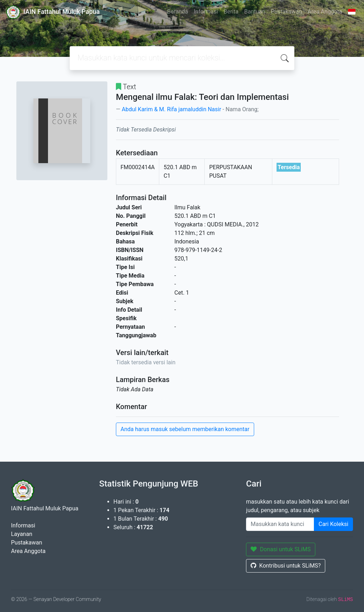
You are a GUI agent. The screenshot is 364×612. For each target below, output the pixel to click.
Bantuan (255, 12)
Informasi (206, 12)
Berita (231, 12)
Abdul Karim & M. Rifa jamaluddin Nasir (171, 109)
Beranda (178, 12)
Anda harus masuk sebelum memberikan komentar (185, 429)
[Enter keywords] (280, 524)
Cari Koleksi (333, 524)
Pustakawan (286, 12)
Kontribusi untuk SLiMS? (286, 566)
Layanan (22, 534)
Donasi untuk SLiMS (281, 549)
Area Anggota (325, 12)
